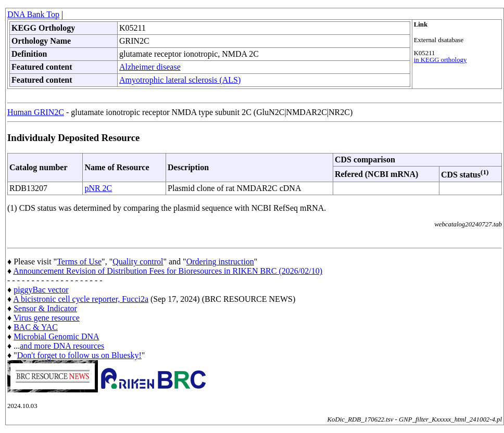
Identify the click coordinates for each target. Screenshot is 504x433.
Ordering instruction (220, 262)
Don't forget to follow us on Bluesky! (79, 355)
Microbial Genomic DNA (56, 336)
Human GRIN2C (36, 112)
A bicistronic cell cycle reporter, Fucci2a (81, 299)
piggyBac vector (41, 290)
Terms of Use (79, 262)
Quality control (138, 262)
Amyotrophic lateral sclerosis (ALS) (180, 80)
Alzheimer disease (150, 67)
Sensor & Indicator (45, 308)
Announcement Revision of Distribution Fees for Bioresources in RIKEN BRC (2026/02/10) (168, 271)
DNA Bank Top (33, 14)
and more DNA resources (62, 346)
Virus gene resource (47, 318)
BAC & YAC (36, 327)
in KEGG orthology (440, 60)
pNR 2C (98, 188)
